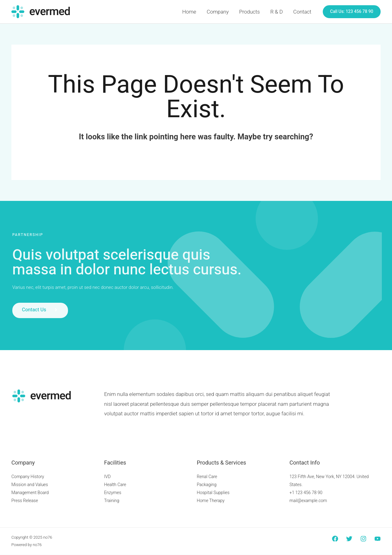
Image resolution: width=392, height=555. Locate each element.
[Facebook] (335, 539)
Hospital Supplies (213, 493)
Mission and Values (30, 485)
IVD (107, 477)
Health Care (115, 485)
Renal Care (207, 477)
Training (112, 501)
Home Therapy (211, 501)
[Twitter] (349, 539)
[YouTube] (378, 539)
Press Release (25, 501)
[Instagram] (363, 539)
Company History (28, 477)
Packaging (207, 485)
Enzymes (113, 493)
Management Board (30, 493)
